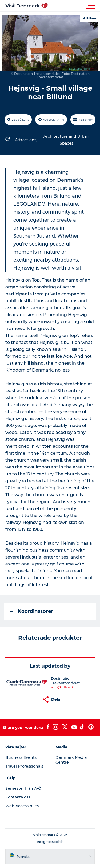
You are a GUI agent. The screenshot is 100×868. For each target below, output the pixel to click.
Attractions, (27, 140)
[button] (74, 6)
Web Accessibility (22, 806)
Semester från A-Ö (23, 788)
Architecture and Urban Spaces (66, 140)
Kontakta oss (18, 797)
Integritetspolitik (50, 842)
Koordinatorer (31, 611)
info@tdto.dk (62, 687)
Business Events (21, 757)
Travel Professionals (24, 766)
